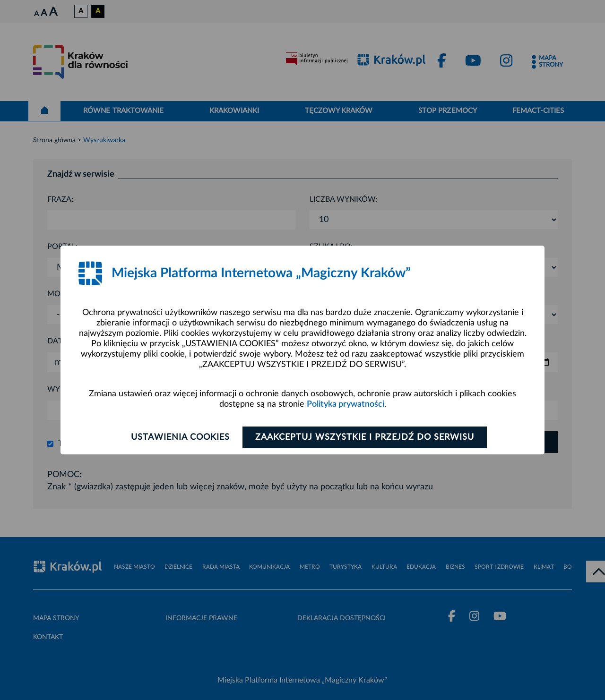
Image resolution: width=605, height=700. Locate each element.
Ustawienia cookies (180, 437)
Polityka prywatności (346, 404)
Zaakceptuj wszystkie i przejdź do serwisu (365, 437)
